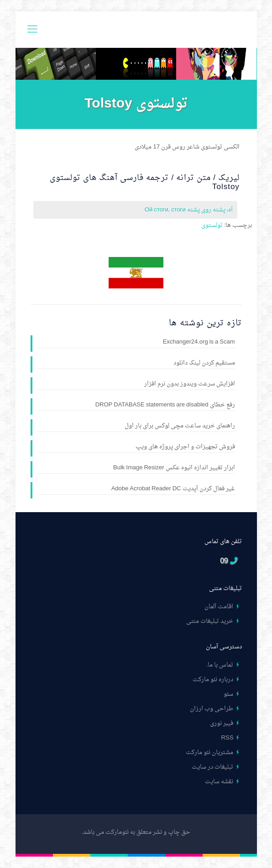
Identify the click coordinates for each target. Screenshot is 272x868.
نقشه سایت (219, 782)
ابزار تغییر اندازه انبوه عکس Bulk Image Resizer (174, 468)
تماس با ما (220, 665)
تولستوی (212, 225)
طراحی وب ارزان (212, 709)
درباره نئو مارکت (213, 680)
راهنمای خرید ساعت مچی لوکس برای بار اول (180, 426)
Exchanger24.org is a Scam (199, 343)
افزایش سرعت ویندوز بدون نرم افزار (190, 385)
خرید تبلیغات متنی (210, 621)
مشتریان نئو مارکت (209, 752)
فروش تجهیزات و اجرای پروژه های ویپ (185, 447)
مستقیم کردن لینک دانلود (204, 364)
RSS (228, 738)
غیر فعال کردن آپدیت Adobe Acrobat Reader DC (173, 489)
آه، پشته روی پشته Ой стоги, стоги (189, 210)
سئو (228, 694)
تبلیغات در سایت (212, 767)
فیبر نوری (222, 723)
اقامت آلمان (219, 607)
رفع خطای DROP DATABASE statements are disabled (165, 406)
